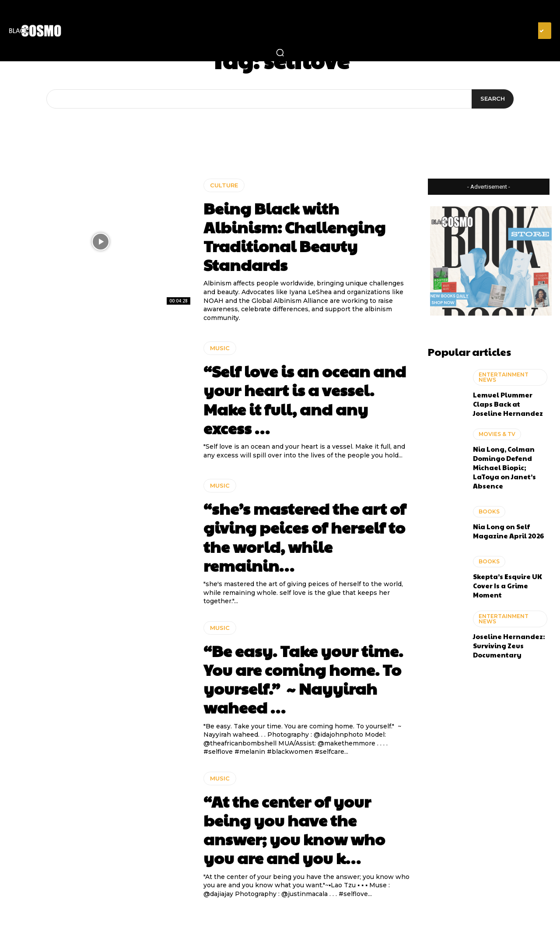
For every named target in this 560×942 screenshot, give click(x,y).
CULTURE (224, 185)
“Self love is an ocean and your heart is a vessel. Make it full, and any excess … (305, 399)
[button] (280, 53)
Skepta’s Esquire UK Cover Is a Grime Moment (507, 585)
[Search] (493, 99)
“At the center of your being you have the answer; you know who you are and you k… (294, 830)
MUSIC (220, 348)
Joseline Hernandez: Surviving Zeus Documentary (509, 645)
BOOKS (489, 511)
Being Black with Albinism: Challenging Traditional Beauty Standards (294, 236)
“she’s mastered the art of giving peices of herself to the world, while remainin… (305, 537)
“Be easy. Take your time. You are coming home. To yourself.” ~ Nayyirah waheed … (303, 679)
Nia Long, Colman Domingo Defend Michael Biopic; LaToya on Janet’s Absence (504, 467)
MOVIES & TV (497, 434)
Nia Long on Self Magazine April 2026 (508, 531)
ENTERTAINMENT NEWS (504, 377)
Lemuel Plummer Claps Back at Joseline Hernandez (508, 404)
